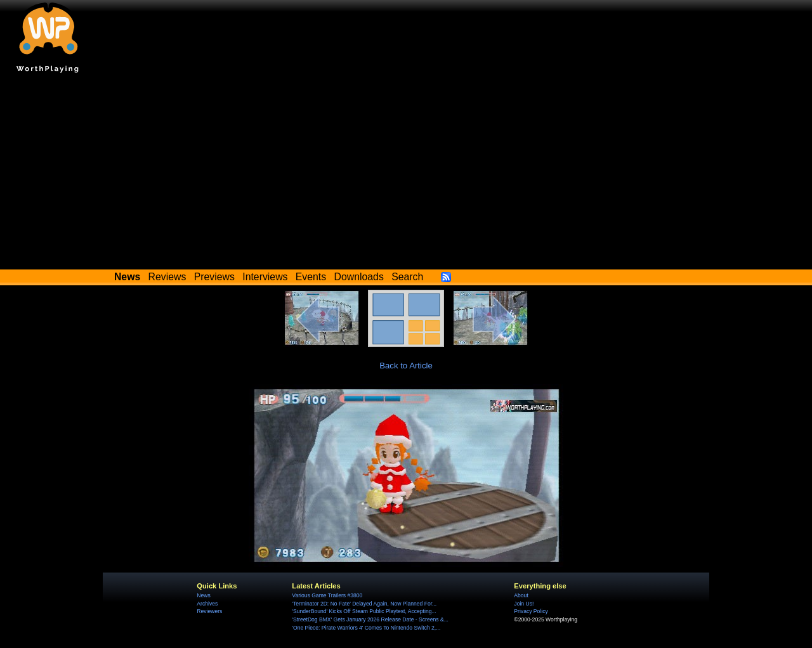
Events (311, 277)
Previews (214, 277)
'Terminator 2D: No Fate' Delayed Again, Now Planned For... (364, 604)
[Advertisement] (406, 174)
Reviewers (209, 611)
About (521, 595)
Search (407, 277)
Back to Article (406, 366)
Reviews (167, 277)
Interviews (265, 277)
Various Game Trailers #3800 (327, 595)
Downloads (359, 277)
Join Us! (524, 604)
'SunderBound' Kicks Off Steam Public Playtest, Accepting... (364, 611)
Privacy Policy (531, 611)
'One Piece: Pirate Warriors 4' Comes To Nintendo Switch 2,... (366, 628)
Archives (207, 604)
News (203, 595)
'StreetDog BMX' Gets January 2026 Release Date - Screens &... (370, 619)
